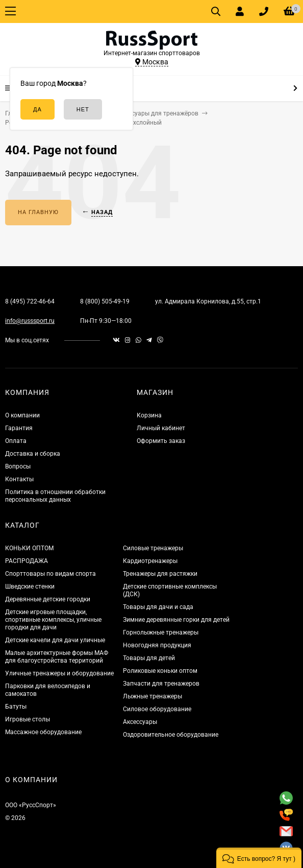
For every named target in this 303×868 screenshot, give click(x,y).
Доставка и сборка (33, 454)
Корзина (149, 415)
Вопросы (18, 466)
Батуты (16, 707)
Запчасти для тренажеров (161, 684)
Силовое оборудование (157, 709)
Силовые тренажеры (153, 548)
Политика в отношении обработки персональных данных (55, 496)
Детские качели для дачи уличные (55, 640)
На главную (38, 212)
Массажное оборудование (43, 732)
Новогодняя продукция (157, 645)
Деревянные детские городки (48, 599)
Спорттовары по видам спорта (50, 574)
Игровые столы (28, 719)
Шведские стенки (30, 587)
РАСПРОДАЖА (27, 561)
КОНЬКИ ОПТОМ (29, 548)
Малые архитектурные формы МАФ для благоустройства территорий (57, 657)
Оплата (16, 441)
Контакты (19, 479)
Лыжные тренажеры (153, 696)
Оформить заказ (161, 441)
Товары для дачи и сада (158, 607)
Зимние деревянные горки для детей (176, 620)
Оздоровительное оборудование (171, 735)
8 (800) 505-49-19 (105, 301)
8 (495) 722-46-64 (30, 301)
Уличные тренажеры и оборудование (59, 673)
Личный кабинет (161, 428)
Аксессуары (140, 722)
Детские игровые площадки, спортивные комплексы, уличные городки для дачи (53, 620)
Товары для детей (149, 658)
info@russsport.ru (30, 321)
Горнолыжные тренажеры (161, 632)
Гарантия (19, 428)
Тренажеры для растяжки (160, 574)
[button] (259, 858)
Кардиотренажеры (150, 561)
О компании (22, 415)
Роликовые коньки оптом (160, 671)
